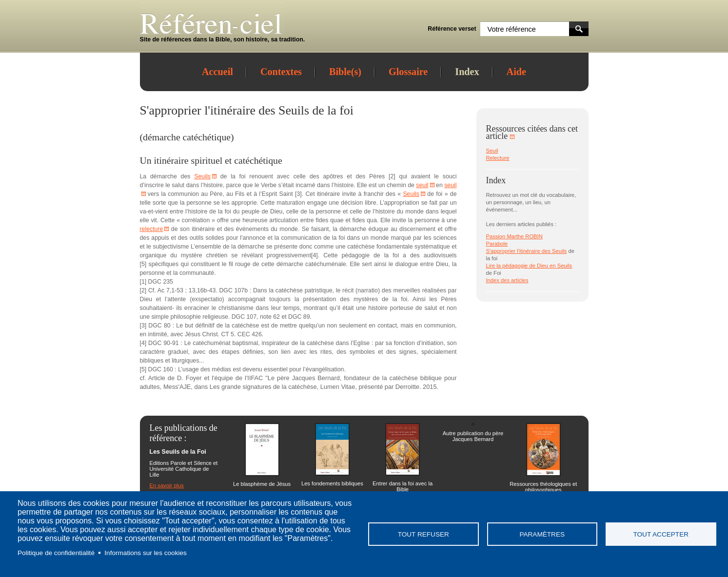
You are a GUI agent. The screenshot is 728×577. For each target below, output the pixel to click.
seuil (422, 185)
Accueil (217, 72)
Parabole (497, 244)
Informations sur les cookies (145, 553)
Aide (516, 72)
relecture (152, 229)
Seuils (294, 110)
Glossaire (408, 72)
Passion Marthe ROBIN (514, 236)
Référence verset (452, 29)
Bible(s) (345, 72)
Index (467, 72)
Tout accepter (661, 534)
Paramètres (542, 534)
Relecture (498, 158)
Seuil (492, 151)
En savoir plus (167, 485)
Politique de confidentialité (56, 553)
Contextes (281, 72)
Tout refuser (423, 534)
